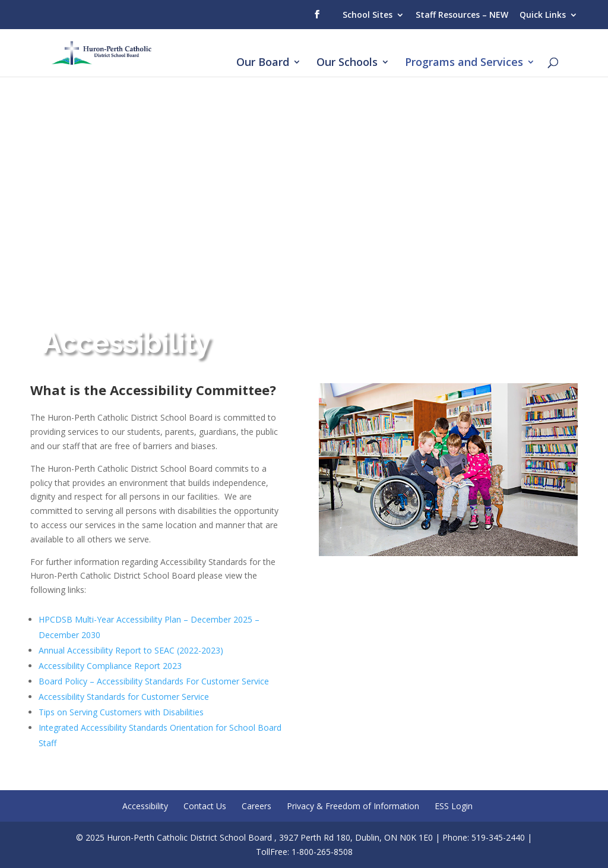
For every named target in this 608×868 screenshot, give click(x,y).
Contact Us (205, 806)
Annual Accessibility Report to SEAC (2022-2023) (131, 650)
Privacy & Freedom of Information (353, 806)
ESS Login (454, 806)
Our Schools (347, 63)
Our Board (263, 63)
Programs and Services (464, 63)
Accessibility (145, 806)
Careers (256, 806)
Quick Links (543, 15)
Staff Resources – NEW (462, 15)
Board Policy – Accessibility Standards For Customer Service (154, 681)
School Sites (368, 15)
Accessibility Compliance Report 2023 (110, 666)
